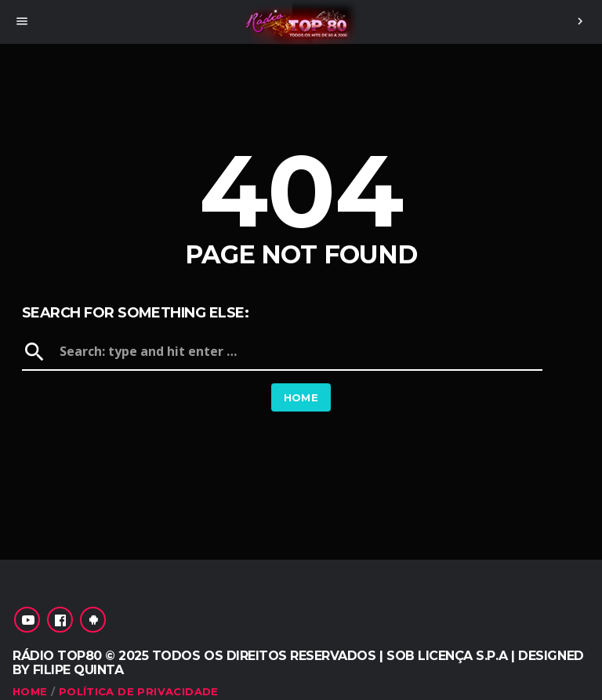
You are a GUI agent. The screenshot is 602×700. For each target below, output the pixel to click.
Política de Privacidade (139, 691)
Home (301, 397)
